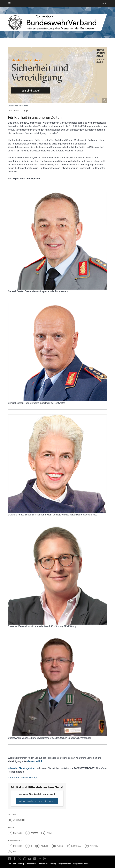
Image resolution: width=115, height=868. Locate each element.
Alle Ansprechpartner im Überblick (37, 801)
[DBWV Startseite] (57, 23)
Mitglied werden (65, 864)
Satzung (53, 864)
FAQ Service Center (81, 864)
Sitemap (21, 864)
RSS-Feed (12, 864)
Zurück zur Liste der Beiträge (23, 778)
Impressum (43, 864)
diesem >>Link (35, 761)
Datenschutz (32, 864)
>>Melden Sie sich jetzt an (22, 768)
